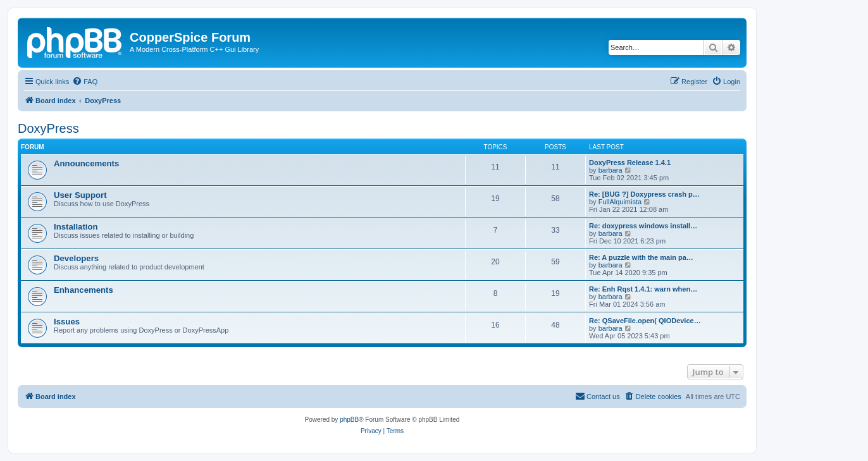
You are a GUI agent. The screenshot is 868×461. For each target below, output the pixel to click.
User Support (80, 195)
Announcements (86, 163)
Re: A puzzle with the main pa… (641, 257)
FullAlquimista (620, 202)
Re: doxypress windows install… (643, 226)
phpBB (349, 420)
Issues (67, 322)
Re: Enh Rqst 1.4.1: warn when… (643, 289)
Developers (76, 258)
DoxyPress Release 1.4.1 (630, 163)
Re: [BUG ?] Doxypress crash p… (644, 194)
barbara (611, 170)
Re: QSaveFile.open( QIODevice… (645, 321)
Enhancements (84, 290)
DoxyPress (48, 128)
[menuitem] (85, 82)
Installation (76, 227)
